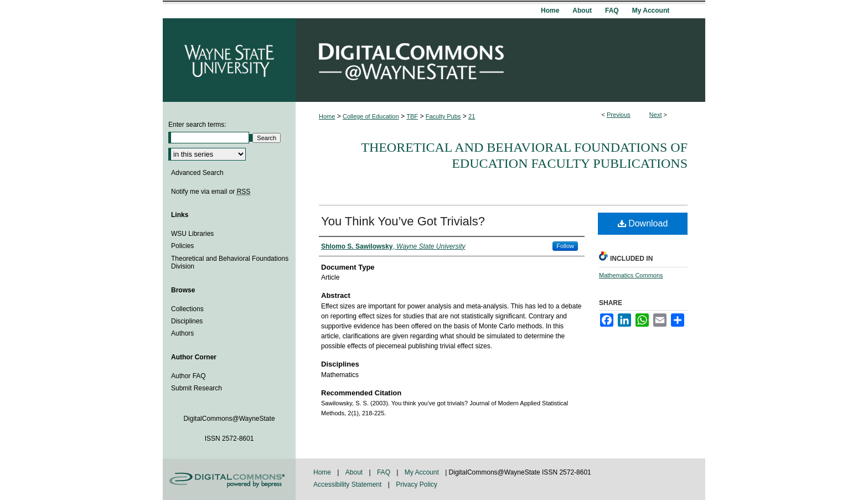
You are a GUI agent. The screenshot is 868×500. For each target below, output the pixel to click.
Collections (187, 309)
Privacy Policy (417, 484)
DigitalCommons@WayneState (500, 60)
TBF (412, 116)
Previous (619, 115)
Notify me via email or (211, 192)
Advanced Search (197, 173)
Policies (182, 246)
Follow (565, 246)
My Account (423, 472)
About (355, 472)
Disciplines (187, 321)
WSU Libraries (192, 234)
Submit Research (197, 388)
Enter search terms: (197, 125)
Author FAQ (188, 376)
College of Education (371, 116)
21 (472, 116)
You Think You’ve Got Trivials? (403, 221)
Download (643, 223)
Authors (182, 333)
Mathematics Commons (631, 275)
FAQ (384, 472)
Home (327, 116)
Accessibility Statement (348, 484)
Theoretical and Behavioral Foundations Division (230, 262)
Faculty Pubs (443, 116)
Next (656, 115)
